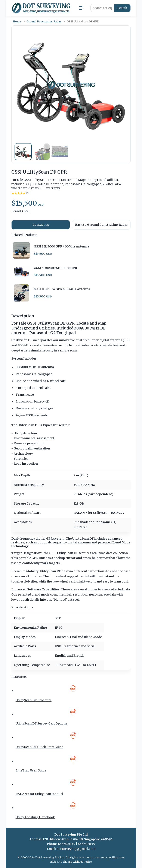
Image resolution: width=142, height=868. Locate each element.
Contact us (41, 225)
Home (17, 21)
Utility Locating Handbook (35, 817)
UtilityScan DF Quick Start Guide (39, 747)
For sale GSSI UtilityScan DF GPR (43, 323)
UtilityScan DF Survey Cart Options (41, 723)
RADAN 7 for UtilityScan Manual (39, 794)
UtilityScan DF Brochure (34, 700)
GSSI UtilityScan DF (64, 553)
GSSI (26, 211)
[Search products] (102, 8)
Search (122, 8)
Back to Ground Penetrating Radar (101, 225)
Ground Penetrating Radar (44, 21)
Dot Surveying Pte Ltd (50, 857)
